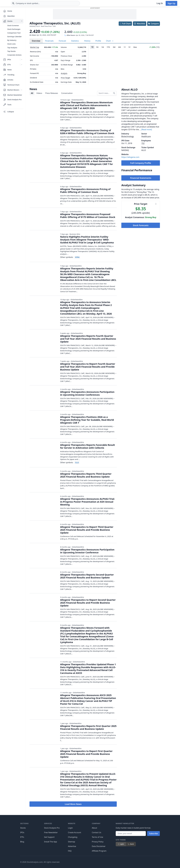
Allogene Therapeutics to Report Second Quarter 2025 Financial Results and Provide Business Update (88, 603)
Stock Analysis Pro (52, 828)
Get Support (49, 837)
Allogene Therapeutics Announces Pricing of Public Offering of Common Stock (85, 191)
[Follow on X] (123, 862)
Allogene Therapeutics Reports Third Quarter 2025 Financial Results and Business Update (86, 475)
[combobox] (59, 3)
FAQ (70, 851)
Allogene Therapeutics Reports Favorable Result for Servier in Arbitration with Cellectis (88, 446)
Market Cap (35, 47)
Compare (153, 24)
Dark (131, 844)
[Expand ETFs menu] (22, 65)
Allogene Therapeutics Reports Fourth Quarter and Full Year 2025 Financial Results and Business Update (88, 339)
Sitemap (72, 842)
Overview (36, 41)
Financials (49, 41)
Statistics (75, 41)
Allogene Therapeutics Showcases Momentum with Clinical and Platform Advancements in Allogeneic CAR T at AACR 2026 (86, 105)
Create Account (75, 832)
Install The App (51, 842)
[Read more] (147, 130)
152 (143, 143)
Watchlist (139, 24)
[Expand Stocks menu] (22, 21)
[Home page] (10, 3)
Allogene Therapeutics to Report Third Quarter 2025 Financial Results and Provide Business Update (87, 530)
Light (121, 844)
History (87, 41)
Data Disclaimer (99, 846)
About (94, 828)
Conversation (67, 93)
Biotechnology (128, 136)
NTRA (77, 257)
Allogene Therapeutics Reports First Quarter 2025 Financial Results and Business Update (88, 727)
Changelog (73, 837)
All (32, 93)
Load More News (73, 804)
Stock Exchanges (14, 29)
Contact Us (96, 832)
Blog (22, 842)
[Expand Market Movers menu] (22, 90)
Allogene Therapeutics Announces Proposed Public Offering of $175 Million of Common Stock (88, 216)
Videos (39, 93)
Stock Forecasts (141, 225)
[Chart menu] (156, 204)
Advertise (72, 846)
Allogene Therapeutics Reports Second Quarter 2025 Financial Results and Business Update (87, 576)
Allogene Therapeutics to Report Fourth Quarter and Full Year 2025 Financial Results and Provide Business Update (88, 367)
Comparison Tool (14, 33)
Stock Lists (11, 44)
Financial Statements (141, 178)
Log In (160, 3)
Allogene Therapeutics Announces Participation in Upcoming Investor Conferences (87, 393)
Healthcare (146, 136)
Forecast (62, 41)
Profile (98, 41)
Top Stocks (11, 51)
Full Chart (125, 24)
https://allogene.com (130, 157)
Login (70, 828)
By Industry (12, 40)
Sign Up (171, 3)
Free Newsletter (51, 832)
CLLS (77, 463)
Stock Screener (13, 25)
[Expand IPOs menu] (22, 60)
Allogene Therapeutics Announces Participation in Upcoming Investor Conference (87, 551)
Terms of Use (97, 837)
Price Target (65, 78)
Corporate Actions (14, 55)
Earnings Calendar (14, 37)
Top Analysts (12, 48)
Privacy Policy (98, 842)
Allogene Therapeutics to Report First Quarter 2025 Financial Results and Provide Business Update (86, 754)
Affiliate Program (99, 851)
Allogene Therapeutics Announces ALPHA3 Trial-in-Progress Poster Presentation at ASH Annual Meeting (88, 502)
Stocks (23, 828)
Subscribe (153, 833)
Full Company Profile (141, 163)
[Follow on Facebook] (117, 862)
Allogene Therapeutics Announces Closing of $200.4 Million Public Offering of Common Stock (87, 132)
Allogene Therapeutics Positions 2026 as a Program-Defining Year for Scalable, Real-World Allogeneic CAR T (87, 420)
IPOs (22, 832)
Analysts (64, 73)
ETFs (22, 837)
